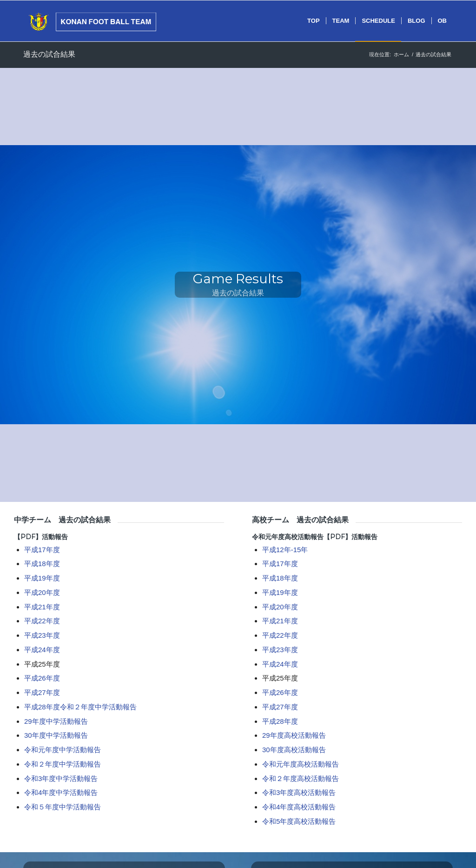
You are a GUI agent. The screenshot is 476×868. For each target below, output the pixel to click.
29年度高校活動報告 (294, 735)
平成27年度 (42, 692)
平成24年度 (42, 650)
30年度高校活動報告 (294, 750)
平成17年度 (42, 550)
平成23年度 (42, 635)
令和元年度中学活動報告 (63, 750)
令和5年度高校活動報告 (299, 821)
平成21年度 (42, 607)
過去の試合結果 (49, 54)
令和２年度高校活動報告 (301, 778)
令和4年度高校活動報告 (299, 807)
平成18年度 (42, 564)
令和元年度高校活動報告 (288, 537)
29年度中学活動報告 (56, 721)
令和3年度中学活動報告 (61, 778)
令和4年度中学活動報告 (61, 792)
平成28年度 (42, 707)
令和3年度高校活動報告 (299, 792)
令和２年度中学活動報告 (98, 707)
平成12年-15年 (285, 550)
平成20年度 (42, 592)
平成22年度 (42, 621)
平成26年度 (42, 678)
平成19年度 (42, 578)
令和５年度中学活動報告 (63, 807)
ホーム (401, 54)
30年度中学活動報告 (56, 735)
